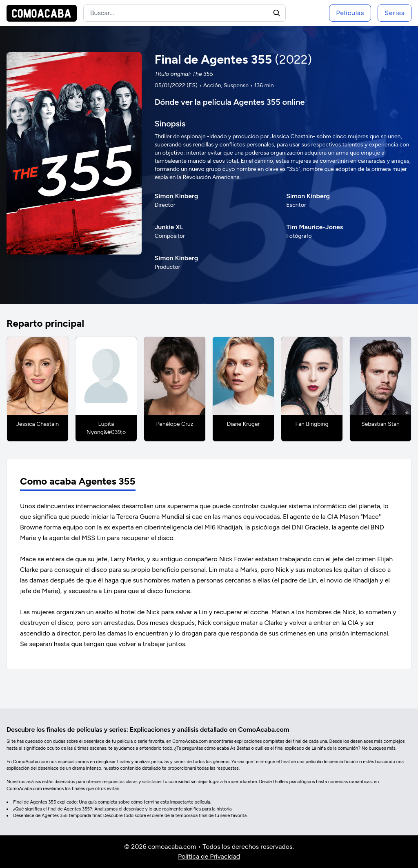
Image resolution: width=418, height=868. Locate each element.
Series (395, 13)
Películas (350, 13)
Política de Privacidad (209, 856)
